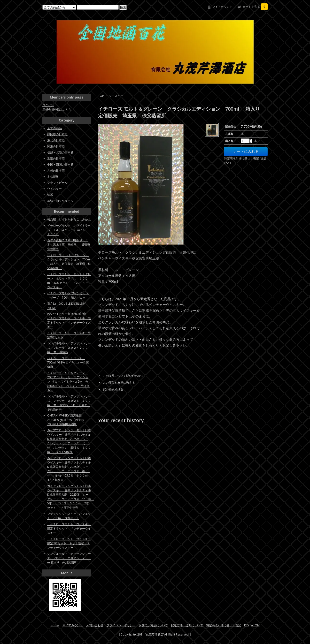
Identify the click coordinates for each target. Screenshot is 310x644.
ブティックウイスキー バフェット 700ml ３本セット (69, 516)
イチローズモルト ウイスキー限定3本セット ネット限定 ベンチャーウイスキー (69, 543)
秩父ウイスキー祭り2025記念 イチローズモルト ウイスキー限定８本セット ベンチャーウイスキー (69, 320)
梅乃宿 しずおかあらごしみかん (69, 219)
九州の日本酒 (56, 170)
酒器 (50, 195)
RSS (246, 625)
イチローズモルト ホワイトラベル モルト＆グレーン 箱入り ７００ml (69, 230)
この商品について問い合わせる (123, 376)
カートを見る (255, 7)
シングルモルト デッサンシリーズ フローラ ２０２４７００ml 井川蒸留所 (69, 348)
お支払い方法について (153, 625)
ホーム (55, 625)
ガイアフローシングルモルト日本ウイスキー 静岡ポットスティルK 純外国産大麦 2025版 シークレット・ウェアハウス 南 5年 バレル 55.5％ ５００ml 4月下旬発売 (71, 469)
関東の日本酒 (56, 146)
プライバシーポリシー (121, 625)
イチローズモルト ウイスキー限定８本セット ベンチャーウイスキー (69, 528)
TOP (101, 96)
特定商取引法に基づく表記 (224, 625)
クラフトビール (57, 183)
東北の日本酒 (56, 140)
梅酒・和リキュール (60, 201)
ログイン (48, 105)
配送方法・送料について (187, 625)
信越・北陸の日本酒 (60, 152)
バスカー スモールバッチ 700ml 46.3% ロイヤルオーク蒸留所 (68, 362)
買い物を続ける (113, 389)
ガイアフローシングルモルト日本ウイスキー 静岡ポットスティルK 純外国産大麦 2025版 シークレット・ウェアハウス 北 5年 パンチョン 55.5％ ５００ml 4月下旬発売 (69, 441)
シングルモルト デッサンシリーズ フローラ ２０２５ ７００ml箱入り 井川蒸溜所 (69, 558)
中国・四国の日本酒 (60, 164)
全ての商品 (54, 128)
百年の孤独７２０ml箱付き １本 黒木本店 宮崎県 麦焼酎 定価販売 (70, 245)
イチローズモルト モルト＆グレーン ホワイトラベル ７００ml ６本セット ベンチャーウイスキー (69, 281)
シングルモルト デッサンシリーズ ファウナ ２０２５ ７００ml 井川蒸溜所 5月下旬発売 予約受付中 (69, 403)
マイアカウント (222, 7)
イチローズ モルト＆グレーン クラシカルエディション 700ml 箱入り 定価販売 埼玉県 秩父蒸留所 (69, 261)
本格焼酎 (53, 177)
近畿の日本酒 (56, 158)
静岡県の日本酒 (57, 134)
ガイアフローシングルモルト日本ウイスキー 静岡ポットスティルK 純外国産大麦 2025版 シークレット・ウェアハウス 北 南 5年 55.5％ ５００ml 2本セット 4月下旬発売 (70, 497)
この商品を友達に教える (119, 383)
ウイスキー (116, 96)
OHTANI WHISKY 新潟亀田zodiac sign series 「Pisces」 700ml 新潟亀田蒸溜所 (68, 420)
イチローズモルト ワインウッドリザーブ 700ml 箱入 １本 (68, 295)
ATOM (255, 625)
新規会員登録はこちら (57, 110)
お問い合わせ (95, 625)
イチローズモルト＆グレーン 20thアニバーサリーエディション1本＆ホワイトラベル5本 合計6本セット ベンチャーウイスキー (68, 382)
